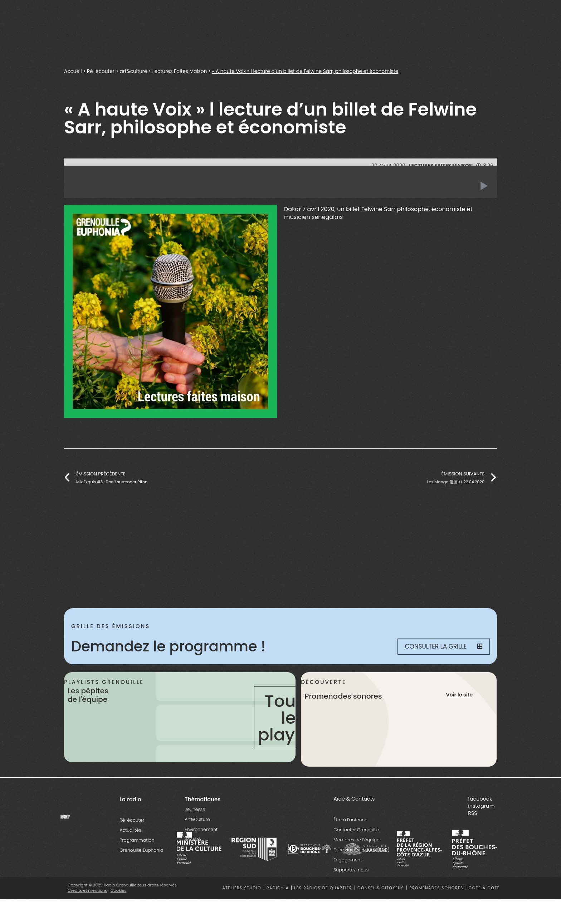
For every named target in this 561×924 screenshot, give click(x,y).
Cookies (119, 890)
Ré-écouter (101, 71)
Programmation (137, 840)
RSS (472, 813)
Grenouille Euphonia (141, 850)
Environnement (201, 829)
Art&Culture (197, 819)
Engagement (348, 860)
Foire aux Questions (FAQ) (361, 850)
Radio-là (278, 888)
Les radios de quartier (323, 888)
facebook (480, 799)
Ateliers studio (242, 888)
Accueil (73, 71)
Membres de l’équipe (356, 840)
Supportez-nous (351, 870)
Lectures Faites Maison (180, 71)
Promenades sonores (436, 888)
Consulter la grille (444, 646)
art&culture (133, 71)
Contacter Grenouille (356, 830)
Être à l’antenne (350, 820)
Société (193, 839)
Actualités (130, 830)
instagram (481, 806)
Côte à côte (484, 888)
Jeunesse (195, 809)
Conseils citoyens (381, 888)
